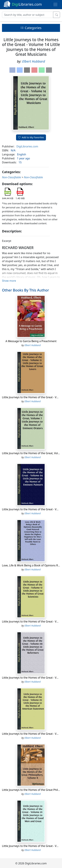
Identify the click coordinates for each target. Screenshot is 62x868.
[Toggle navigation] (55, 4)
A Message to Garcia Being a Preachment (31, 341)
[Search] (28, 15)
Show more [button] (9, 281)
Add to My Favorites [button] (31, 137)
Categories (31, 28)
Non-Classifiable (11, 177)
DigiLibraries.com (27, 146)
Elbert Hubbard (34, 61)
